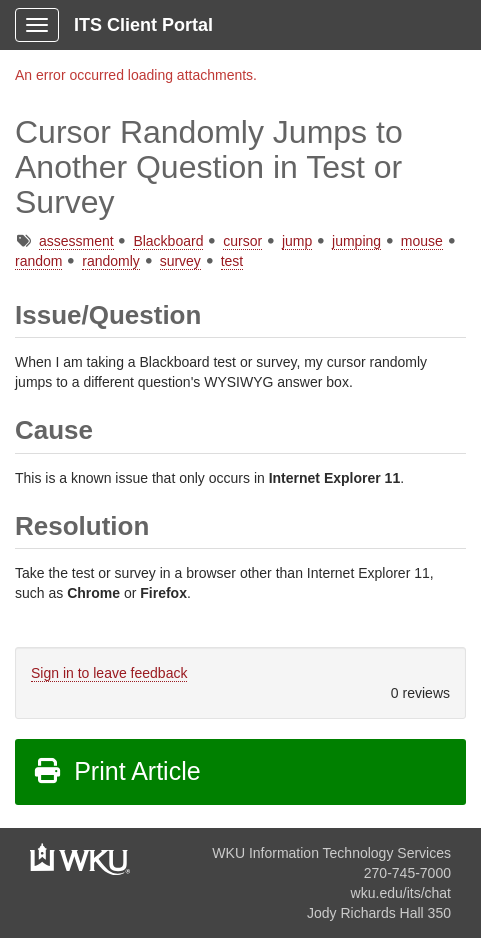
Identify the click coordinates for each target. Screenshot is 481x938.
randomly (111, 261)
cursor (242, 241)
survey (180, 261)
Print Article (116, 771)
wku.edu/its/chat (401, 893)
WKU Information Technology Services (331, 853)
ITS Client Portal (143, 25)
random (38, 261)
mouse (422, 241)
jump (297, 241)
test (232, 261)
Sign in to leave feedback (109, 673)
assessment (76, 241)
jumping (356, 241)
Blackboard (168, 241)
